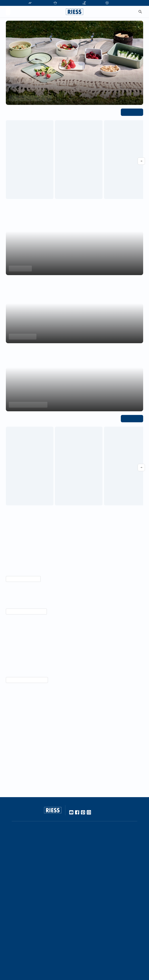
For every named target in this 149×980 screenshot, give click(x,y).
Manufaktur (84, 886)
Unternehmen (41, 907)
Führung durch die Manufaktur (52, 944)
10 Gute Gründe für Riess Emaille (96, 848)
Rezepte (81, 860)
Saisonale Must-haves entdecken (28, 98)
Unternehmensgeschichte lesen (25, 770)
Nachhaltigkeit (85, 892)
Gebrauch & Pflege (88, 854)
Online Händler (42, 842)
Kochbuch (83, 866)
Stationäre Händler (44, 848)
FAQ (79, 913)
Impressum (83, 945)
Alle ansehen (133, 112)
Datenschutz (84, 951)
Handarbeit (83, 880)
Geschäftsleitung (43, 925)
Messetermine (41, 938)
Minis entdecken (19, 268)
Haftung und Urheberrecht (93, 957)
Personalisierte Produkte (48, 964)
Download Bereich (88, 932)
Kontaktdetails (85, 907)
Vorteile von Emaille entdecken (25, 702)
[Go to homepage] (74, 12)
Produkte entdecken (22, 337)
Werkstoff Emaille (87, 842)
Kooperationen (42, 913)
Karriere (37, 919)
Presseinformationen (89, 926)
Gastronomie (41, 957)
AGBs (80, 964)
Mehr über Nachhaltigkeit (22, 579)
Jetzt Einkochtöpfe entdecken (27, 405)
